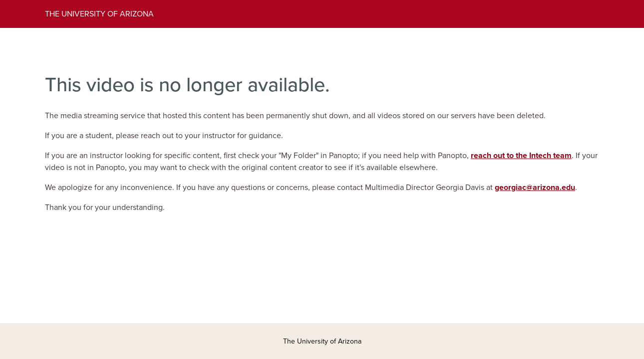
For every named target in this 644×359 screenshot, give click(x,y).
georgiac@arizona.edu (535, 187)
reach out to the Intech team (521, 156)
